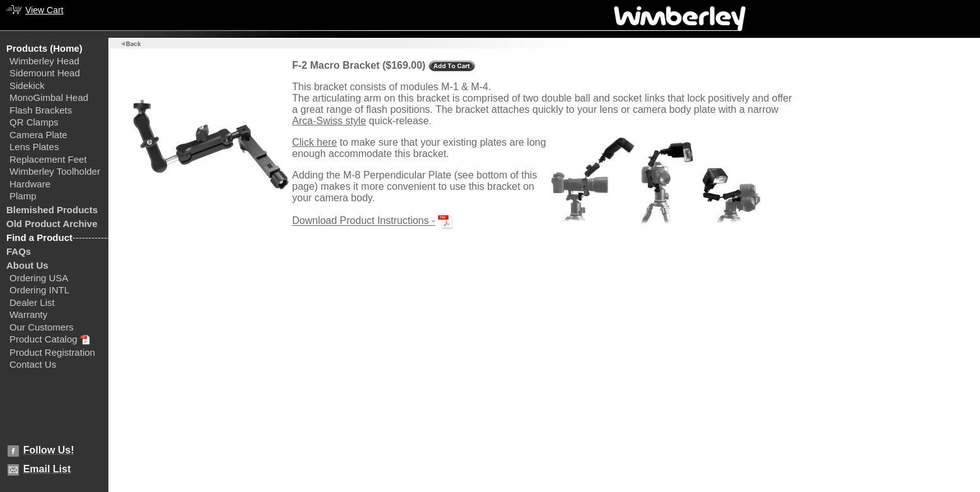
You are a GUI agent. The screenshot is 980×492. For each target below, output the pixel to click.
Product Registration (52, 352)
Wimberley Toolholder (55, 171)
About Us (27, 265)
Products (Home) (44, 48)
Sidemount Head (45, 73)
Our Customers (42, 327)
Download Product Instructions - (363, 221)
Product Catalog (43, 339)
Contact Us (33, 364)
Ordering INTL (39, 290)
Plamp (23, 196)
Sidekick (27, 85)
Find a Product (39, 237)
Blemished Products (52, 210)
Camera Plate (38, 135)
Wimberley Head (44, 61)
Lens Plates (34, 147)
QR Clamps (34, 122)
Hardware (30, 184)
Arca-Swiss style (329, 121)
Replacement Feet (48, 159)
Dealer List (32, 302)
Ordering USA (39, 278)
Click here (314, 142)
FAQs (19, 251)
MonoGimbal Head (49, 97)
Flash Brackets (41, 110)
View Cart (44, 10)
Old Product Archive (52, 224)
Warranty (28, 314)
